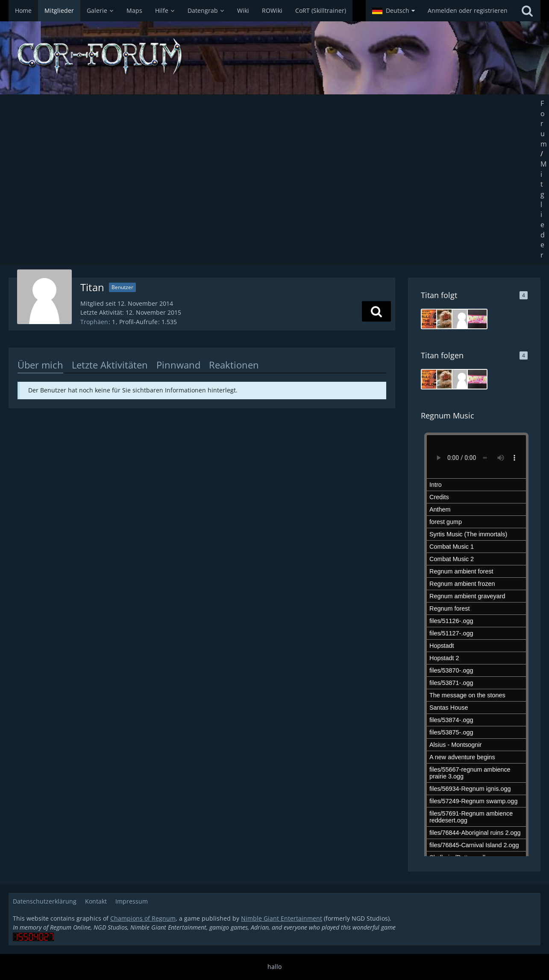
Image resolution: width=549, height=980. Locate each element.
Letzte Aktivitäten (110, 365)
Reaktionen (234, 365)
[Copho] (446, 319)
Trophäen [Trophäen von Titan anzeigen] (94, 322)
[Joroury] (431, 319)
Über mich (40, 365)
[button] (393, 11)
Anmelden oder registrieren (468, 10)
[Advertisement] (275, 179)
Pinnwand (178, 365)
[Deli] (477, 319)
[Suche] (527, 11)
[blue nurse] (462, 319)
